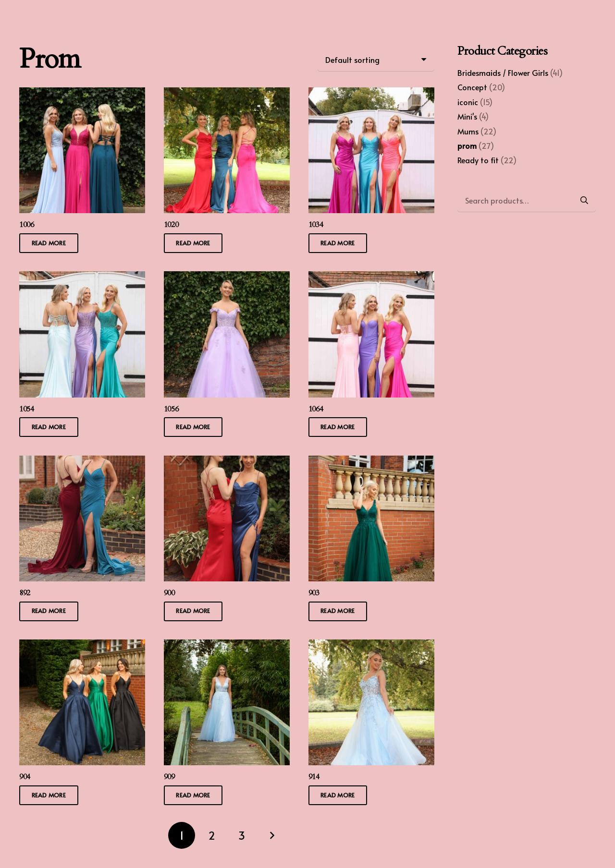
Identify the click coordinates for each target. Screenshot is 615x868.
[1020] (227, 94)
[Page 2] (212, 835)
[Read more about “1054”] (49, 427)
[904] (82, 646)
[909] (227, 646)
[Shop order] (376, 60)
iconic (468, 102)
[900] (227, 462)
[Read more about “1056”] (193, 427)
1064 (316, 409)
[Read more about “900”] (193, 611)
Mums (468, 131)
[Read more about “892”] (49, 611)
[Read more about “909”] (193, 795)
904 (25, 777)
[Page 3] (242, 835)
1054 (27, 409)
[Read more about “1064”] (338, 427)
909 (169, 777)
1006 (27, 225)
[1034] (371, 94)
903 (314, 592)
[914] (371, 646)
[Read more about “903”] (338, 611)
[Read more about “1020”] (193, 243)
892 (25, 592)
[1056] (227, 278)
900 (169, 592)
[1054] (82, 278)
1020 (171, 225)
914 (314, 777)
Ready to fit (478, 160)
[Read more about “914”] (338, 795)
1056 (171, 409)
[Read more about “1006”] (49, 243)
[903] (371, 462)
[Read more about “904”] (49, 795)
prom (467, 145)
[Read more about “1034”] (338, 243)
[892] (82, 462)
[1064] (371, 278)
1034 (316, 225)
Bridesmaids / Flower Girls (503, 72)
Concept (472, 87)
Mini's (467, 116)
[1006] (82, 94)
